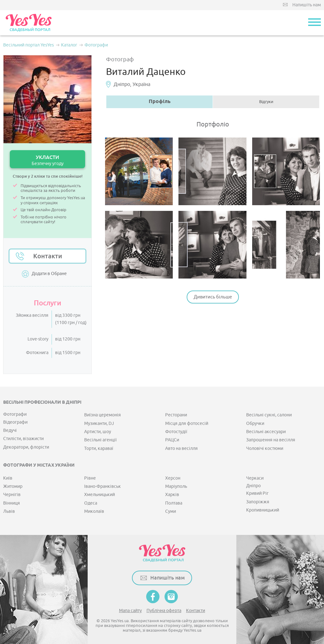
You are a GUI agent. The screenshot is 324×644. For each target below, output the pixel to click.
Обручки (255, 423)
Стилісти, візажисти (23, 439)
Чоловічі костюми (265, 448)
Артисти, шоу (98, 432)
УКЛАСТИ (47, 160)
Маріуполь (176, 486)
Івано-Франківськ (103, 486)
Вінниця (12, 503)
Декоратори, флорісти (26, 447)
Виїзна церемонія (103, 415)
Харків (172, 495)
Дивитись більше (213, 297)
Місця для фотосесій (187, 423)
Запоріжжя (258, 502)
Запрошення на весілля (271, 440)
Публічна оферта (164, 611)
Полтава (174, 503)
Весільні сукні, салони (269, 415)
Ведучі (10, 430)
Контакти (48, 256)
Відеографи (15, 422)
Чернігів (12, 495)
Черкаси (255, 478)
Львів (9, 511)
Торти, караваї (99, 448)
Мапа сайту (130, 611)
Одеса (91, 503)
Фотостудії (176, 432)
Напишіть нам (307, 5)
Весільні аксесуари (266, 432)
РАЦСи (172, 440)
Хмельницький (100, 495)
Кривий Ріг (257, 493)
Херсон (173, 478)
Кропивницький (263, 510)
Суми (171, 511)
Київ (8, 478)
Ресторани (176, 415)
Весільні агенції (100, 440)
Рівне (90, 478)
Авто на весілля (181, 448)
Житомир (13, 486)
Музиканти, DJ (99, 423)
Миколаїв (94, 511)
